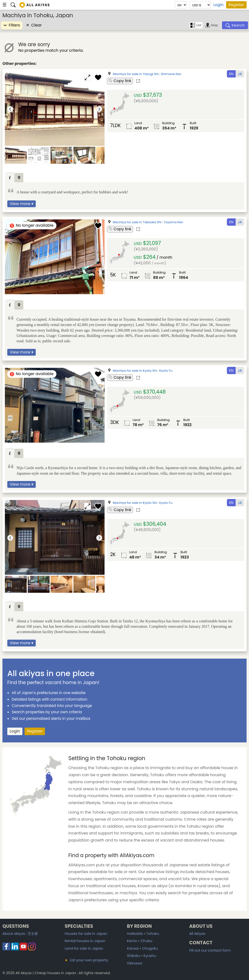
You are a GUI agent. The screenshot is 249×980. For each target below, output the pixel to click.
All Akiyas (197, 934)
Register (236, 5)
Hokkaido (135, 934)
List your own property (86, 960)
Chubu (146, 941)
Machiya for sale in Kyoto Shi (135, 371)
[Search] (235, 25)
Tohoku (153, 934)
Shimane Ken (171, 74)
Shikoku (133, 956)
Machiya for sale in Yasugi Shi (136, 74)
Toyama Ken (173, 222)
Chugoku (150, 948)
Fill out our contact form (210, 950)
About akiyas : (20, 934)
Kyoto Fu (166, 371)
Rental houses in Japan (85, 941)
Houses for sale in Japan (86, 934)
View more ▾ (22, 204)
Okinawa (135, 963)
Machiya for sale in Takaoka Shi (137, 222)
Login (218, 5)
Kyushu (150, 956)
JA (240, 74)
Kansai (133, 948)
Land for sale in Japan (84, 948)
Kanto (132, 941)
